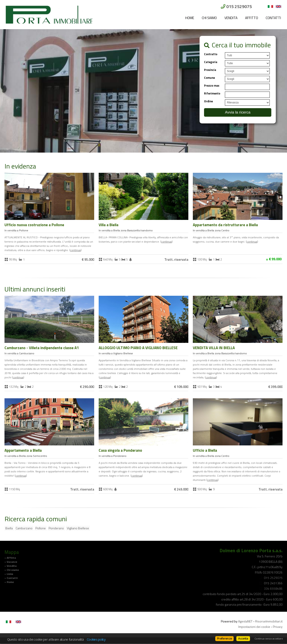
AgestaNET (245, 621)
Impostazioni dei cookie (254, 627)
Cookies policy (96, 639)
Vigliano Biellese (78, 528)
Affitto (252, 18)
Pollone (41, 528)
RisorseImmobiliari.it (269, 621)
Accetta (243, 638)
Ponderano (56, 528)
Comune (209, 78)
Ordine (208, 101)
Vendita (231, 18)
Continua (75, 250)
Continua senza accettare (269, 639)
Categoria (211, 62)
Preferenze (224, 638)
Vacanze (12, 562)
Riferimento (212, 93)
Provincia (210, 70)
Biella (9, 528)
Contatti (273, 18)
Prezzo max (212, 86)
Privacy (278, 627)
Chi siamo (209, 18)
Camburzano (24, 528)
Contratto (211, 54)
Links (10, 574)
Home (190, 18)
